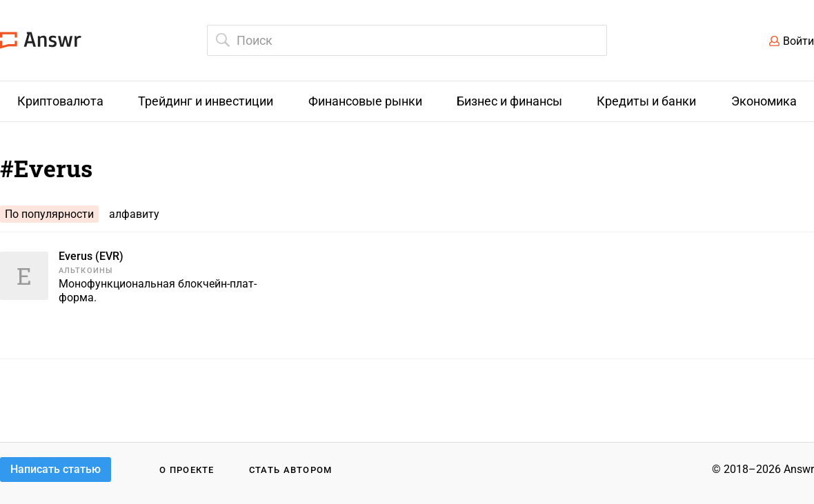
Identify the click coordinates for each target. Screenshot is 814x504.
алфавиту (134, 214)
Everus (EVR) (91, 256)
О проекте (187, 470)
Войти (798, 41)
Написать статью (56, 469)
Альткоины (86, 271)
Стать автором (291, 470)
